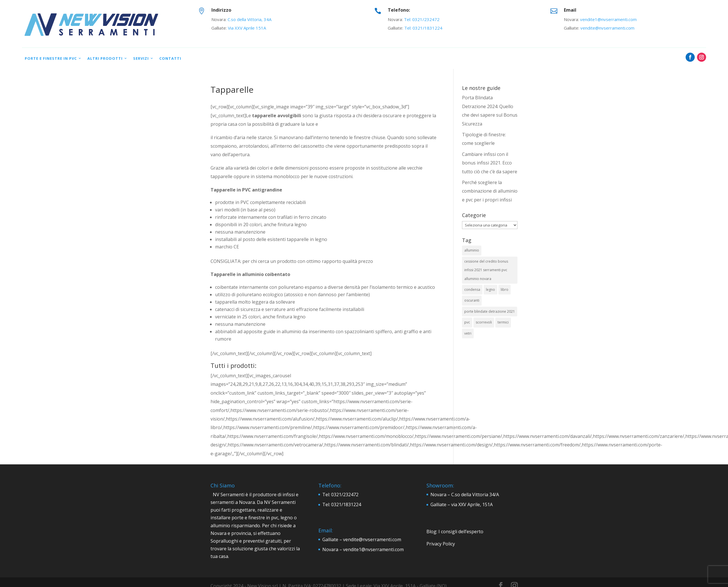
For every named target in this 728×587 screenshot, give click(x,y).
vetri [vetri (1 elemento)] (468, 333)
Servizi (141, 58)
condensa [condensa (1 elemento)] (472, 290)
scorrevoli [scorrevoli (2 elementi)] (484, 322)
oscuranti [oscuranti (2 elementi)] (472, 300)
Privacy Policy (441, 544)
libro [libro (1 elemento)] (505, 290)
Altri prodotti (105, 58)
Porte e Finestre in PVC (51, 58)
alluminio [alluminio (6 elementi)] (472, 250)
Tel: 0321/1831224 (423, 28)
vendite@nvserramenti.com (607, 28)
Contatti (170, 58)
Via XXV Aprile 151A (247, 28)
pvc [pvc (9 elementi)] (467, 322)
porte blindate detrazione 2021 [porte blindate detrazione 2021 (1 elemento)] (490, 311)
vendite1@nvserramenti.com (608, 19)
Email (570, 10)
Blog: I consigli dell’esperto (455, 532)
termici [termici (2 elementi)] (503, 322)
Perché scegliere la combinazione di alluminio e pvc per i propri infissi (490, 191)
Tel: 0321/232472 (422, 19)
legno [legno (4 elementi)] (490, 290)
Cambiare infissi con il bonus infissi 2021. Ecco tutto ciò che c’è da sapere (490, 163)
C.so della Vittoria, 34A (249, 19)
